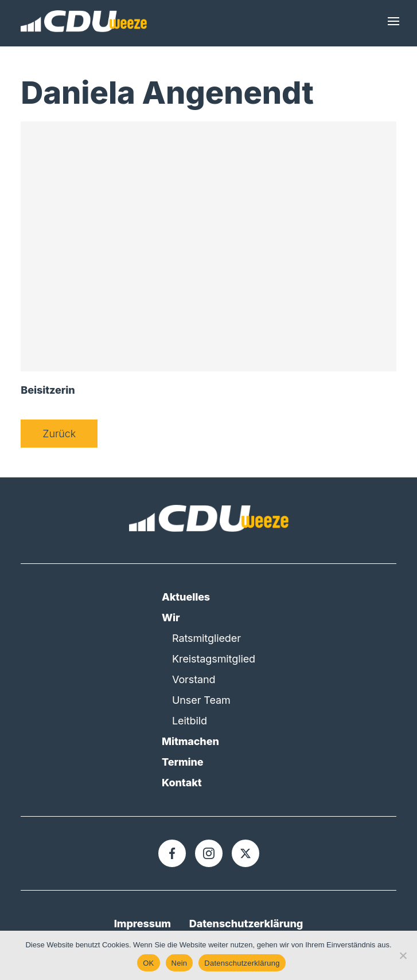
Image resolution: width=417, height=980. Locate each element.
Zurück (59, 434)
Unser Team (201, 700)
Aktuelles (186, 597)
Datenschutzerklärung (246, 924)
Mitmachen (190, 741)
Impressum (143, 924)
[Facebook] (172, 853)
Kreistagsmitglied (214, 659)
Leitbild (190, 721)
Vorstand (194, 679)
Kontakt (182, 783)
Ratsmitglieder (206, 638)
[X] (245, 853)
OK (148, 963)
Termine (183, 762)
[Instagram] (209, 853)
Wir (171, 618)
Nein (180, 963)
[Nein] (403, 955)
